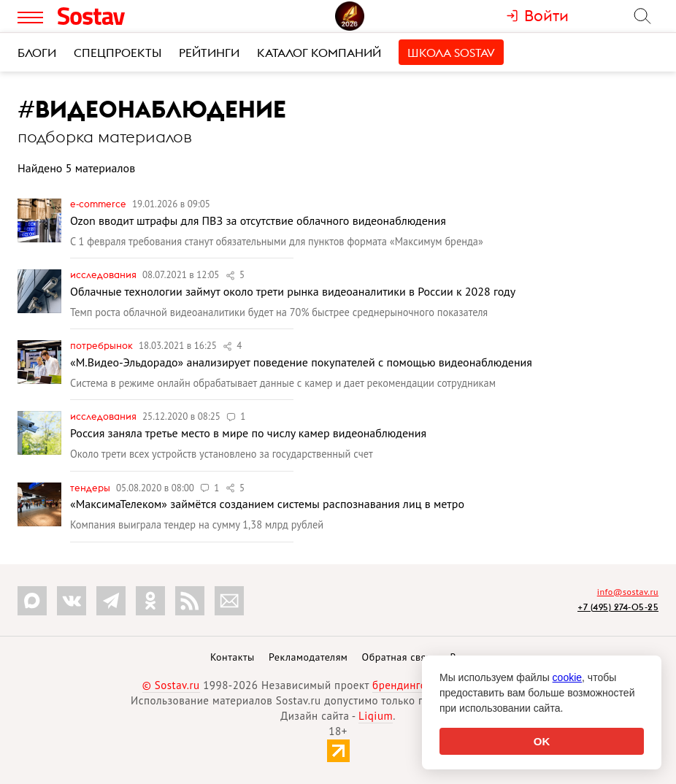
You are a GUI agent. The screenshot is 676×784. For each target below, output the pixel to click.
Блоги (37, 53)
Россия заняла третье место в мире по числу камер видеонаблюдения (248, 433)
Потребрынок (103, 345)
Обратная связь (399, 657)
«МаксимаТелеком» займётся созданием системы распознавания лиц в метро (267, 504)
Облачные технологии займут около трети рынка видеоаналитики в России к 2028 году (293, 291)
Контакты (233, 657)
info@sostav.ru (628, 592)
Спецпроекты (118, 53)
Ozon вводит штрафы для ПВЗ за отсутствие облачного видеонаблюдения (258, 220)
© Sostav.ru (171, 685)
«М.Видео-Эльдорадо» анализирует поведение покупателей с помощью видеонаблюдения (301, 362)
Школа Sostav (451, 53)
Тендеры (91, 488)
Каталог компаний (319, 53)
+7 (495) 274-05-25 (618, 607)
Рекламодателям (308, 657)
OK (542, 741)
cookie (567, 677)
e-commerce (99, 204)
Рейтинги (209, 53)
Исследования (104, 274)
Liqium (376, 716)
